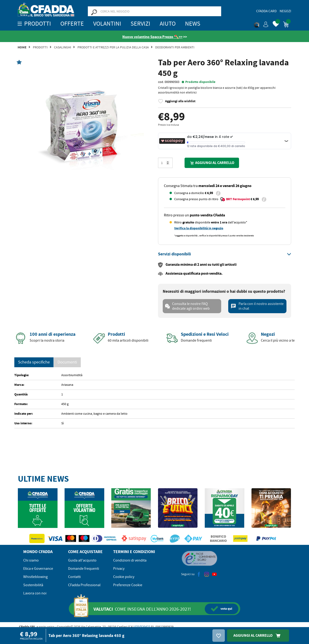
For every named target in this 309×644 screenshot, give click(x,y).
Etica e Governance (38, 569)
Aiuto (168, 24)
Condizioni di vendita (130, 560)
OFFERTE (72, 24)
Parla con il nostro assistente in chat (257, 306)
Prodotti (40, 47)
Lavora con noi (35, 593)
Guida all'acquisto (82, 560)
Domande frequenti (84, 569)
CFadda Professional (84, 585)
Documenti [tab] (67, 362)
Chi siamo (31, 560)
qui (222, 609)
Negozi (285, 11)
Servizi (140, 24)
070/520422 (142, 627)
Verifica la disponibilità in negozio (199, 228)
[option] (84, 128)
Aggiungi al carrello (212, 163)
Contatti (74, 577)
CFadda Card (266, 11)
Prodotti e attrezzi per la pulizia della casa (113, 47)
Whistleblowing (35, 577)
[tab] (225, 254)
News (193, 24)
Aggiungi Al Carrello (258, 635)
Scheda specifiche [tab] (34, 362)
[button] (261, 23)
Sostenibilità (33, 585)
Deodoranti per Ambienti (175, 47)
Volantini (107, 24)
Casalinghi (63, 47)
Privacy (119, 569)
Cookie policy (124, 577)
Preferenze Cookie (128, 585)
